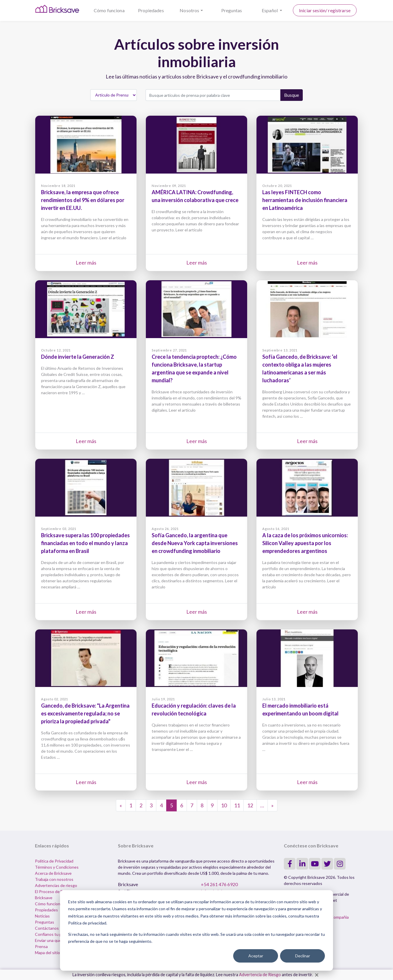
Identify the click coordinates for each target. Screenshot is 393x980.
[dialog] (196, 930)
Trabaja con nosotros (54, 879)
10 (224, 805)
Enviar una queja (50, 940)
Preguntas (232, 10)
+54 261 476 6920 (219, 884)
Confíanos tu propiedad (56, 934)
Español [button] (270, 10)
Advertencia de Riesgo (260, 975)
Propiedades (151, 10)
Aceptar (256, 956)
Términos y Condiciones (57, 867)
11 (237, 805)
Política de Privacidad (54, 861)
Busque (292, 95)
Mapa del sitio (47, 953)
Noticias (42, 916)
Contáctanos (47, 928)
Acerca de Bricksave (53, 873)
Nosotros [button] (189, 10)
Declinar (303, 956)
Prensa (41, 946)
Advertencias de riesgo (56, 885)
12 (250, 805)
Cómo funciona (109, 10)
